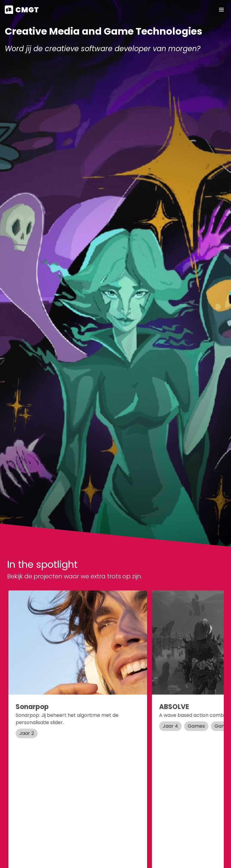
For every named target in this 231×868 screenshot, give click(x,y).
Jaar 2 (27, 733)
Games (196, 726)
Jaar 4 (170, 726)
